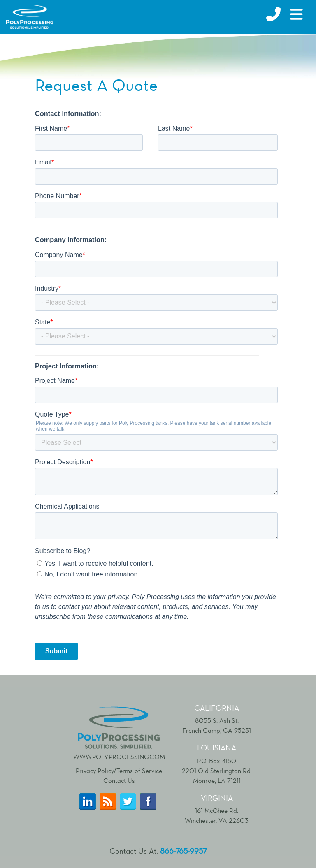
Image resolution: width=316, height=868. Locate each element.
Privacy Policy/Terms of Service (119, 771)
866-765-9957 (184, 851)
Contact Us (119, 781)
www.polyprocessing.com (119, 732)
